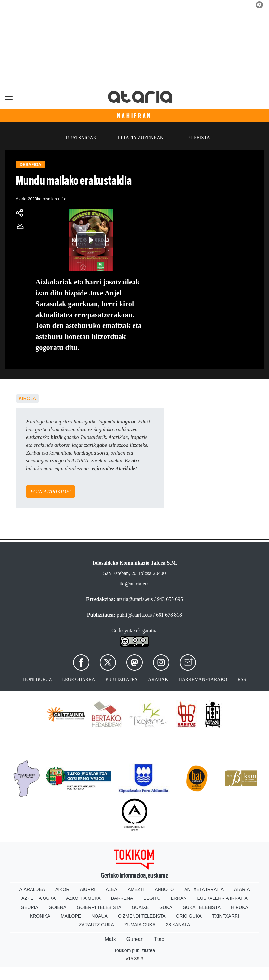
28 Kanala (178, 925)
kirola (27, 398)
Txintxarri (226, 916)
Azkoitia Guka (83, 898)
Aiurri (88, 889)
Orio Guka (189, 916)
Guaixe (140, 907)
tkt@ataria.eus (134, 584)
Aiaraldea (32, 889)
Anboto (164, 889)
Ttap (159, 939)
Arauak (158, 679)
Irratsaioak (81, 138)
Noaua (99, 916)
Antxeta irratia (204, 889)
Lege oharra (78, 679)
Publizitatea (122, 679)
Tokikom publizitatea (134, 950)
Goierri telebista (99, 907)
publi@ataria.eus (134, 615)
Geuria (30, 907)
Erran (179, 898)
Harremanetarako (203, 679)
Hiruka (240, 907)
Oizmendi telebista (142, 916)
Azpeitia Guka (38, 898)
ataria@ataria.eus (135, 599)
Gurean (135, 939)
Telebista (197, 138)
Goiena (58, 907)
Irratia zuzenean (141, 138)
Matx (110, 939)
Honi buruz (37, 679)
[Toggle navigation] (9, 97)
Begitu (152, 898)
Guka (166, 907)
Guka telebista (202, 907)
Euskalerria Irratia (222, 898)
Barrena (122, 898)
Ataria (242, 889)
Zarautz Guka (96, 925)
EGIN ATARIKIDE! (51, 491)
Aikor (62, 889)
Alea (111, 889)
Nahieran (134, 116)
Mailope (71, 916)
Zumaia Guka (140, 925)
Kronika (40, 916)
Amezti (136, 889)
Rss (242, 679)
